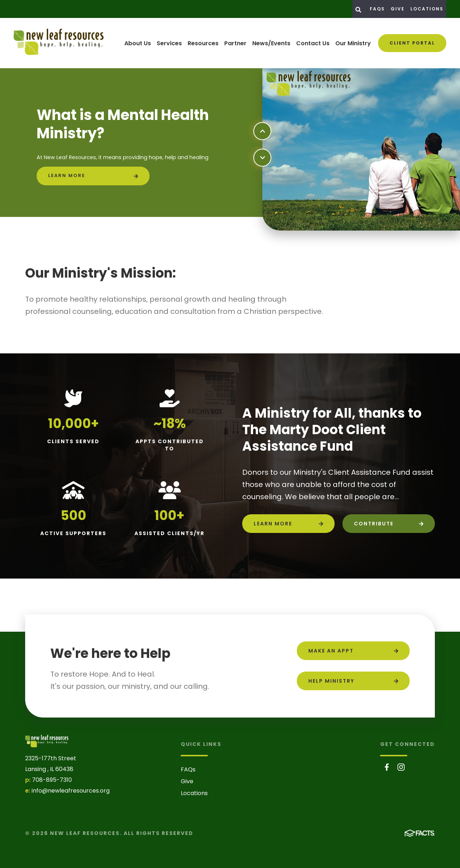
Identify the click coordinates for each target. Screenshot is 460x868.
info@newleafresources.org (71, 791)
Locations (427, 9)
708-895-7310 (52, 780)
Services (169, 43)
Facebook (387, 767)
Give (398, 9)
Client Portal (412, 43)
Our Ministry (353, 43)
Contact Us (313, 43)
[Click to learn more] (93, 176)
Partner (235, 43)
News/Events (271, 43)
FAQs (377, 9)
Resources (203, 43)
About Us (138, 43)
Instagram (401, 767)
